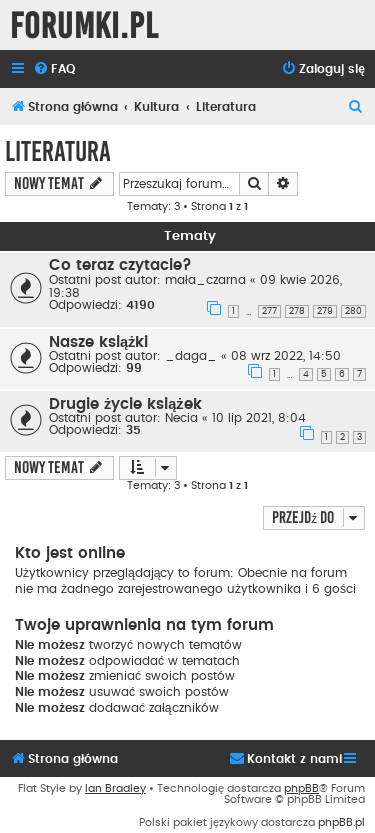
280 (353, 311)
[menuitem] (54, 69)
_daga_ (191, 356)
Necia (181, 418)
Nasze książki (98, 342)
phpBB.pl (341, 822)
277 (269, 311)
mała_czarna (205, 280)
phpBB (301, 788)
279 (325, 311)
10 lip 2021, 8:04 (259, 418)
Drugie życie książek (125, 404)
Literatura (58, 151)
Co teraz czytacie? (120, 265)
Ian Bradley (115, 788)
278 (297, 311)
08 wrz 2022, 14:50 (286, 356)
